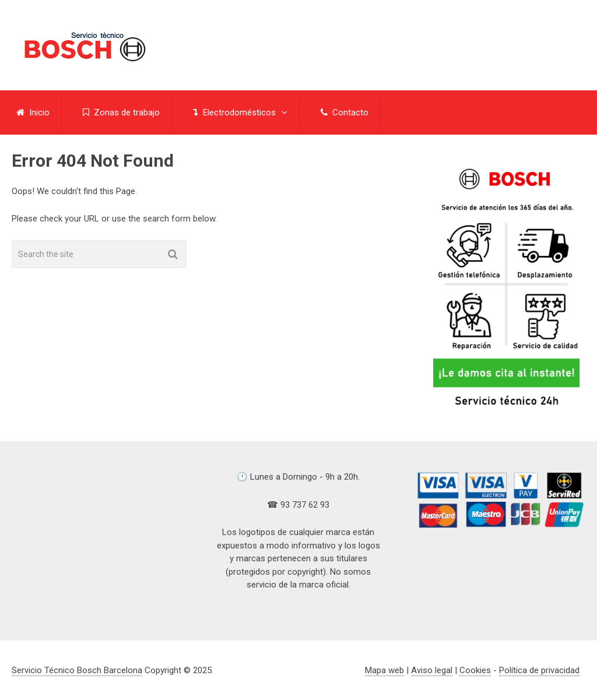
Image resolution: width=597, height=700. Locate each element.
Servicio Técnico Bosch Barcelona (77, 670)
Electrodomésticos (234, 112)
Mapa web (384, 670)
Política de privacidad (539, 670)
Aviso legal (432, 670)
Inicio (33, 112)
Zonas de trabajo (121, 112)
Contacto (345, 112)
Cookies (475, 670)
